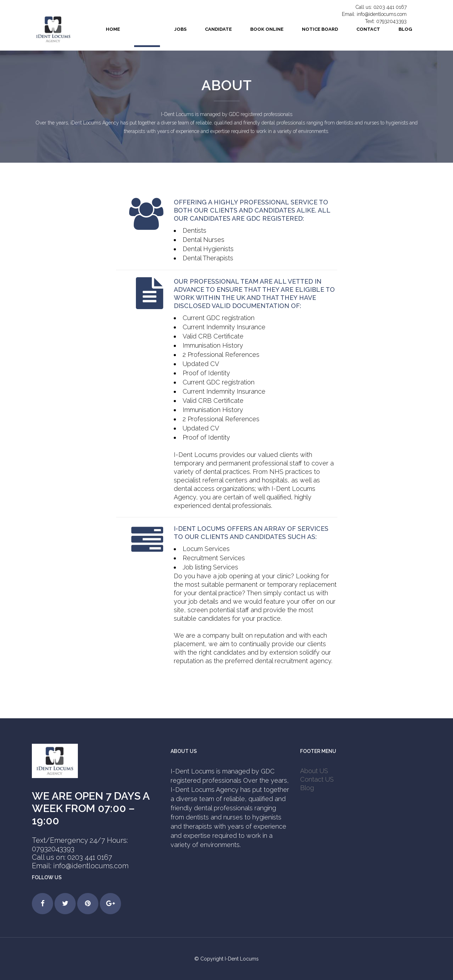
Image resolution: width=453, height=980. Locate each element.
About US (314, 771)
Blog (307, 788)
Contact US (317, 779)
